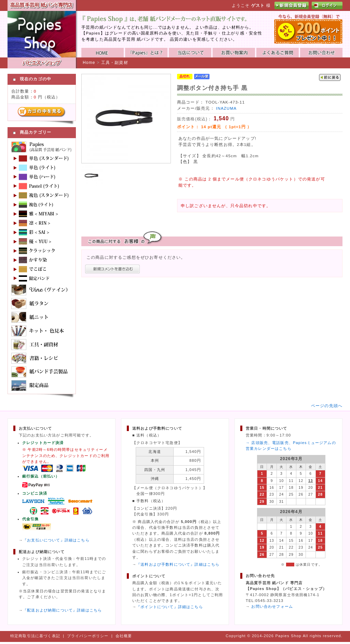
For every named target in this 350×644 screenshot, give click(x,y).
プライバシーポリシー (88, 636)
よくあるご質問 (278, 53)
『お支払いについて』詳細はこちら (56, 540)
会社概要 (124, 636)
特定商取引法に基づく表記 (35, 636)
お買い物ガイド (234, 53)
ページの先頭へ (327, 406)
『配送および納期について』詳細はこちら (62, 610)
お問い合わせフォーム (272, 606)
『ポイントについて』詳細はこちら (170, 607)
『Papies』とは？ (146, 53)
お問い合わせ (321, 53)
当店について (190, 53)
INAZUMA (226, 108)
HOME (103, 53)
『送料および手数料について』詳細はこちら (178, 564)
